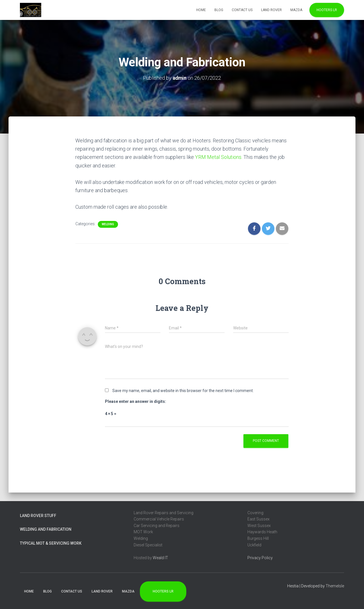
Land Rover (271, 10)
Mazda (296, 10)
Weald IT (160, 557)
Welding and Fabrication (46, 529)
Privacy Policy (260, 557)
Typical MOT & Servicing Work (51, 543)
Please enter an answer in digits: (136, 401)
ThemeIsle (335, 585)
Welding (108, 224)
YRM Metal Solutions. (219, 157)
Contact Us (242, 10)
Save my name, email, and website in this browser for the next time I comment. (183, 390)
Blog (219, 10)
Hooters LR (327, 10)
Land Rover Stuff (38, 515)
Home (201, 10)
